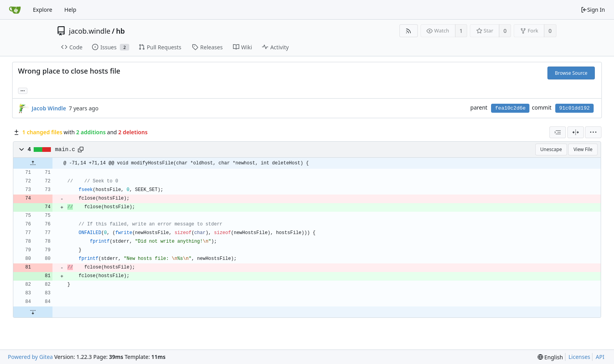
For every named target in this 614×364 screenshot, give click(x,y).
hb (120, 31)
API (600, 357)
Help (70, 10)
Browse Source (571, 73)
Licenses (580, 357)
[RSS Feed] (409, 31)
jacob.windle (90, 31)
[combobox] (558, 132)
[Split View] (576, 132)
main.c (65, 150)
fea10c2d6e (510, 108)
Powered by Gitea (30, 357)
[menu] (593, 132)
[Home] (15, 10)
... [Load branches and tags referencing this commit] (23, 90)
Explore (42, 10)
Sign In (593, 10)
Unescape (551, 149)
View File (583, 149)
